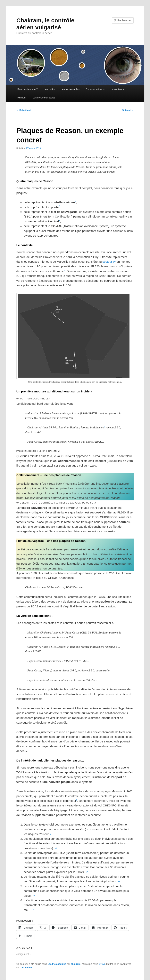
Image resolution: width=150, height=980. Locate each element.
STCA (102, 964)
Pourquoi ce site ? (28, 89)
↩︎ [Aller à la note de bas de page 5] (34, 896)
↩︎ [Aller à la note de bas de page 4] (119, 881)
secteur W (109, 262)
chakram (76, 964)
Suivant (128, 110)
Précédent (24, 110)
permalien (26, 968)
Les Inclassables (70, 89)
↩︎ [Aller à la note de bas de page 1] (51, 834)
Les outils (49, 89)
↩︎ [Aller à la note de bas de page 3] (87, 872)
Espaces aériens (95, 89)
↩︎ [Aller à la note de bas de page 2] (56, 848)
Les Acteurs (117, 89)
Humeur (22, 98)
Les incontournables (44, 98)
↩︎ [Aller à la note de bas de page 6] (33, 910)
